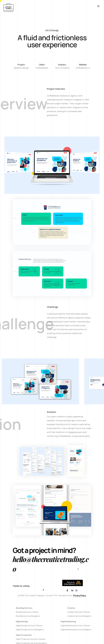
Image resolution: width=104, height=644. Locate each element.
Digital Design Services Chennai (29, 626)
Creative (71, 608)
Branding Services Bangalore (28, 616)
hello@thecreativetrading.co (51, 564)
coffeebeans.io (83, 68)
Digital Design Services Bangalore (30, 630)
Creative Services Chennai (78, 612)
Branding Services (24, 608)
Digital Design (22, 622)
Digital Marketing (68, 622)
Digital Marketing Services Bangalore (76, 630)
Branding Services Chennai (27, 612)
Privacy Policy (80, 595)
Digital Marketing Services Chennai (75, 626)
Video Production (24, 635)
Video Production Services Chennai (31, 639)
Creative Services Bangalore (79, 616)
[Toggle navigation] (98, 8)
